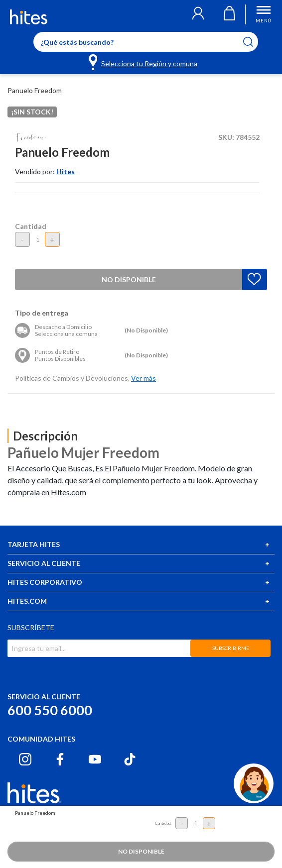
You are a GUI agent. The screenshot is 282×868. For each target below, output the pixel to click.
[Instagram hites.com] (25, 759)
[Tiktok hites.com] (130, 759)
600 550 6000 (50, 710)
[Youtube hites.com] (95, 759)
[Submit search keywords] (254, 42)
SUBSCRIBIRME (231, 648)
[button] (198, 14)
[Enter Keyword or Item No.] (146, 42)
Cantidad (31, 226)
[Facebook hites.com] (60, 759)
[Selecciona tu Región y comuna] (144, 62)
